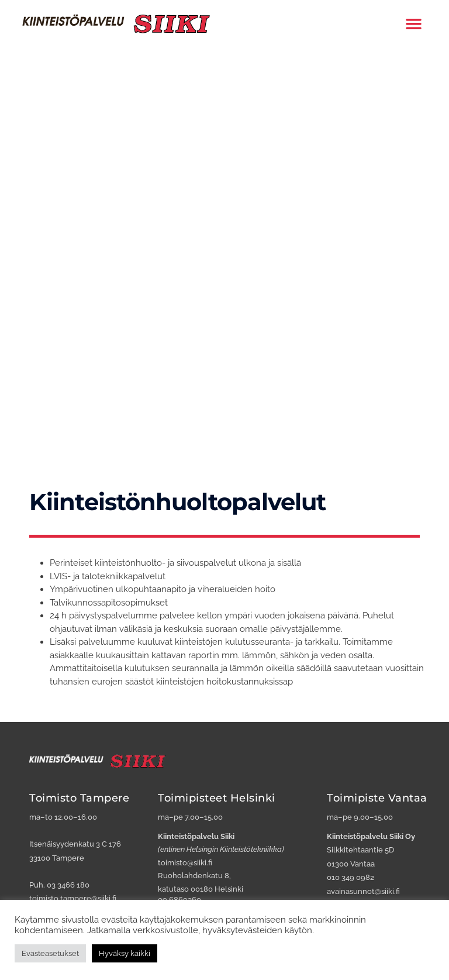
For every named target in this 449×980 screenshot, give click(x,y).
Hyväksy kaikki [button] (125, 953)
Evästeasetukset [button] (50, 953)
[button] (414, 23)
